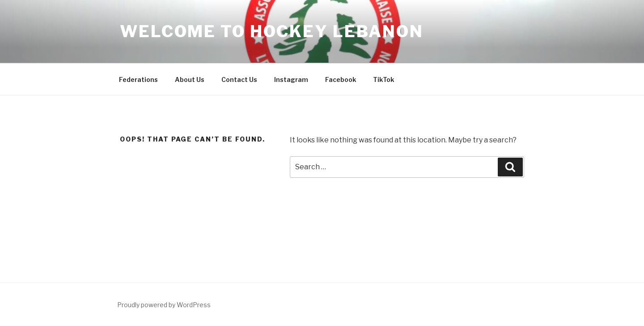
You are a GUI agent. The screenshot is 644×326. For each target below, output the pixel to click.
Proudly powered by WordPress (164, 305)
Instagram (291, 79)
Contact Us (239, 79)
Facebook (341, 79)
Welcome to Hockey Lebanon (272, 31)
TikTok (383, 79)
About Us (190, 79)
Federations (138, 79)
